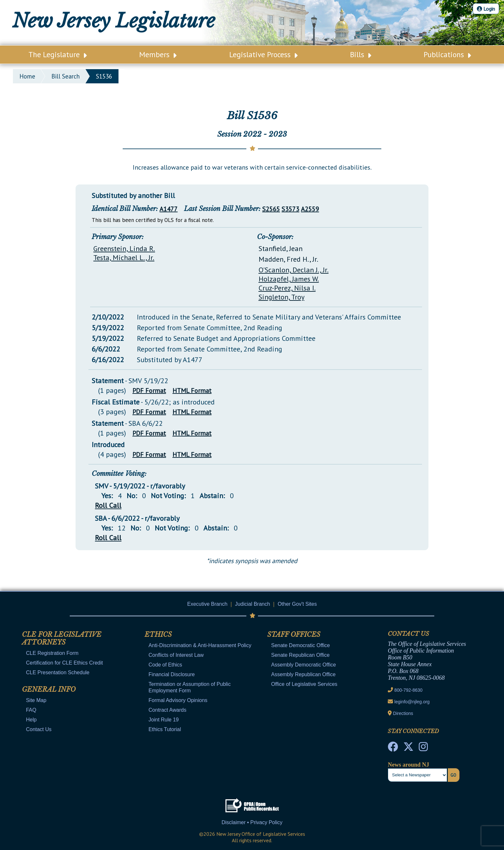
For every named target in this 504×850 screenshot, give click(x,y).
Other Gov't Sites (297, 604)
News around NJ (408, 765)
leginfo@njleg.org (412, 702)
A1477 (169, 209)
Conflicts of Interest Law (176, 655)
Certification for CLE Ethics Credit (64, 663)
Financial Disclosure (172, 674)
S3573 (290, 209)
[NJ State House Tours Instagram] (423, 749)
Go (453, 775)
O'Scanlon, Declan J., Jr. (294, 270)
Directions (403, 713)
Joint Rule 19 (164, 720)
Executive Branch (207, 604)
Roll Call (108, 505)
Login (486, 9)
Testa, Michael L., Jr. (124, 257)
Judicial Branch (253, 604)
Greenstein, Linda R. (124, 248)
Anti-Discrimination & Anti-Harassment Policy (200, 645)
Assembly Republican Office (303, 674)
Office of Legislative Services (304, 684)
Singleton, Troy (282, 297)
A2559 (310, 209)
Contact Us (39, 729)
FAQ (31, 710)
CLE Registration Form (52, 653)
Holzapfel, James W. (289, 279)
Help (31, 720)
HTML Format (192, 391)
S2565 (271, 209)
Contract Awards (167, 710)
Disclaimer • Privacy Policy (252, 822)
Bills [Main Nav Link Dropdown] (361, 54)
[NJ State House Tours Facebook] (393, 749)
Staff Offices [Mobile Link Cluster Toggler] (294, 635)
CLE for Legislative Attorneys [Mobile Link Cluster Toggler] (62, 638)
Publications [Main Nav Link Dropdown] (447, 54)
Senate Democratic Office (301, 645)
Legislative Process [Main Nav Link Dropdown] (263, 54)
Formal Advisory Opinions (178, 700)
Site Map (36, 700)
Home (27, 76)
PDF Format (149, 391)
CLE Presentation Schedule (58, 672)
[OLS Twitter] (408, 749)
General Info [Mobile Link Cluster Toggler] (49, 689)
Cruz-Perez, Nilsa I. (287, 288)
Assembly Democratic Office (304, 665)
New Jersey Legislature (114, 21)
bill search (66, 76)
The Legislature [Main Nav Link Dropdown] (58, 54)
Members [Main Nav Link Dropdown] (158, 54)
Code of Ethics (165, 665)
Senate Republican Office (300, 655)
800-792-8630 (408, 690)
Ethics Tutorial (165, 729)
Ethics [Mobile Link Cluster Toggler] (158, 635)
